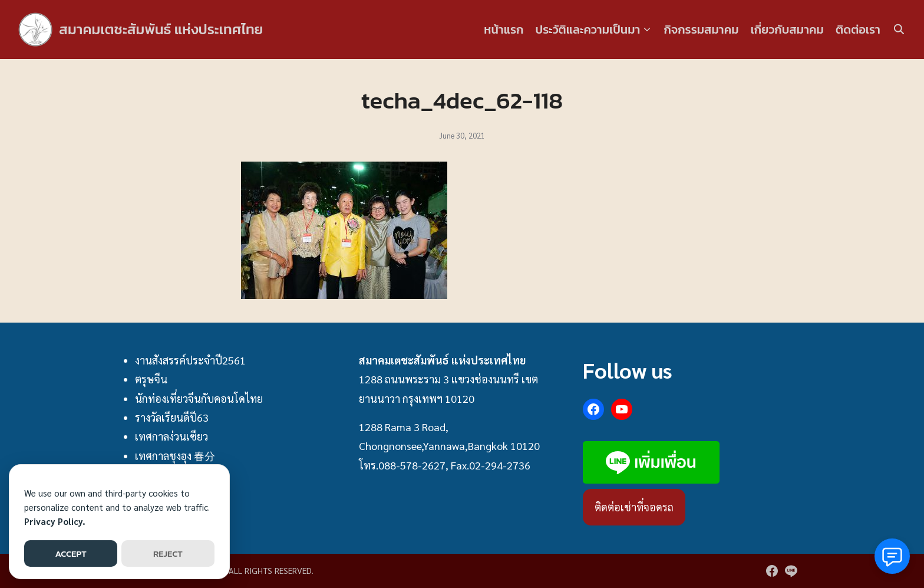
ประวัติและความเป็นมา (588, 29)
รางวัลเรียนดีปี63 (172, 417)
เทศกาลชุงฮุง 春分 (175, 456)
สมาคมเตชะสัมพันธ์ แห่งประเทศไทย (161, 29)
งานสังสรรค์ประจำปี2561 (190, 360)
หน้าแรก (504, 29)
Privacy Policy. (55, 521)
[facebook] (772, 571)
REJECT (168, 553)
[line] (791, 571)
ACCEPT (70, 553)
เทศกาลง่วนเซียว (171, 436)
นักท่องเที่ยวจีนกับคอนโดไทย (199, 398)
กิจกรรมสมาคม (702, 29)
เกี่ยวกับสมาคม (787, 29)
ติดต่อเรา (858, 29)
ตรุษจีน (151, 379)
